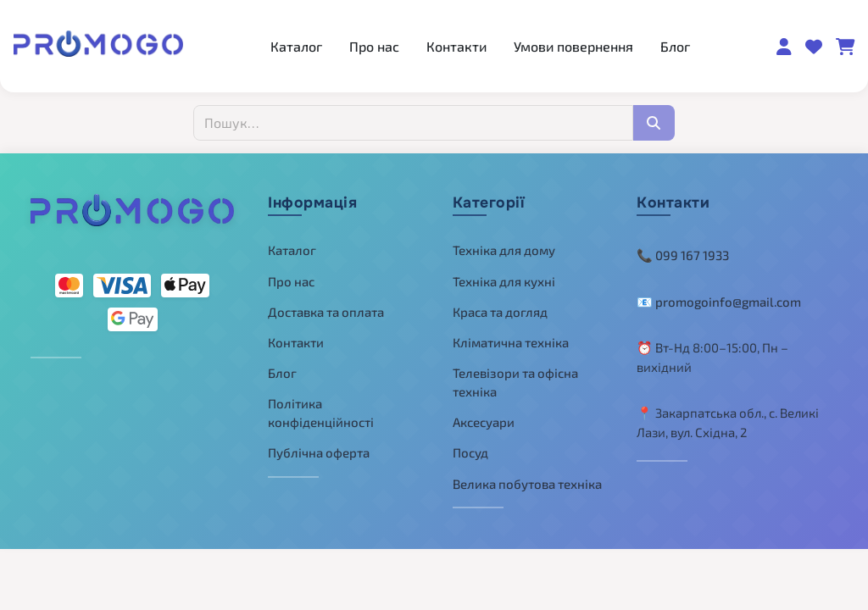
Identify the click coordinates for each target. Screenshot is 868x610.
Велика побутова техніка (527, 484)
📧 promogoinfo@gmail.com (719, 302)
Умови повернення (573, 46)
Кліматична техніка (511, 342)
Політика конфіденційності (321, 413)
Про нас (374, 46)
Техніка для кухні (504, 281)
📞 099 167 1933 (683, 255)
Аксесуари (484, 422)
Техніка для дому (504, 250)
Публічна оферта (319, 452)
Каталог (296, 46)
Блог (675, 46)
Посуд (470, 452)
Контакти (456, 46)
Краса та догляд (500, 312)
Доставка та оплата (326, 312)
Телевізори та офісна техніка (515, 383)
